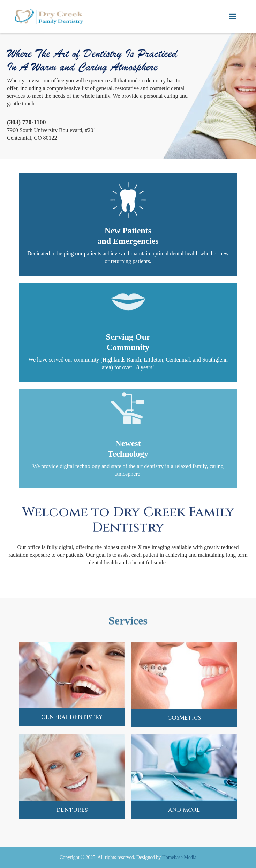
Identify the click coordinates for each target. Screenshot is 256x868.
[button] (233, 16)
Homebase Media (179, 857)
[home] (49, 16)
